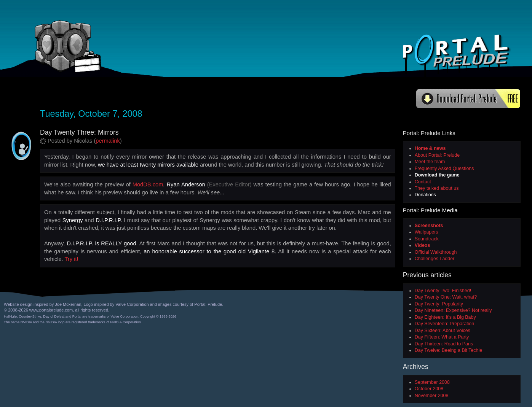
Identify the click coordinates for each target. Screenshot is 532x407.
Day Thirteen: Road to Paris (444, 344)
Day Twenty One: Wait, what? (446, 297)
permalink (108, 141)
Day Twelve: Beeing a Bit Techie (448, 350)
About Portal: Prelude (437, 155)
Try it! (72, 259)
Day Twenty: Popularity (439, 304)
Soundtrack (427, 239)
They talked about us (437, 188)
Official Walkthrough (436, 252)
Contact (423, 182)
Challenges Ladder (435, 259)
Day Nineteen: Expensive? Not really (453, 310)
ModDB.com (148, 184)
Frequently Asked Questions (444, 169)
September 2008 (432, 382)
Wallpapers (427, 232)
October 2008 (429, 389)
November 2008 (432, 396)
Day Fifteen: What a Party (442, 337)
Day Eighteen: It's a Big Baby (445, 317)
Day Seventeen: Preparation (444, 324)
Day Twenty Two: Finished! (443, 291)
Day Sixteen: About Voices (443, 331)
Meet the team (430, 162)
